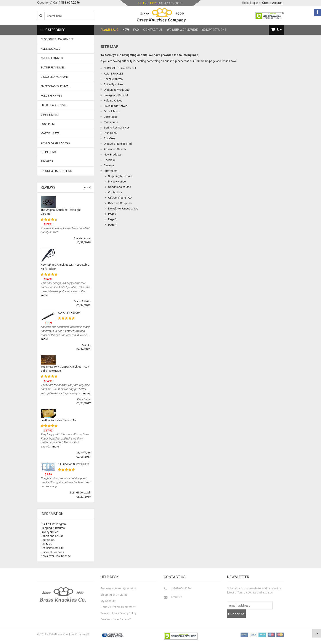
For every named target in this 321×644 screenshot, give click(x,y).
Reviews (109, 165)
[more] (86, 188)
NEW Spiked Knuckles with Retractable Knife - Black (65, 267)
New (126, 30)
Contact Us (153, 30)
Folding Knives (113, 101)
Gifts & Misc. (112, 111)
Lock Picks (111, 117)
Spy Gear (109, 138)
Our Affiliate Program (54, 524)
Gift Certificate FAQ (120, 198)
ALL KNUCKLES (114, 74)
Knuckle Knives (113, 79)
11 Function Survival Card (74, 464)
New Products (113, 155)
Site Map (46, 544)
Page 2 (112, 214)
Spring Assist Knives (117, 128)
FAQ (136, 30)
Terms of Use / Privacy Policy (118, 613)
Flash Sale (109, 30)
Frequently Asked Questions (118, 588)
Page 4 (112, 225)
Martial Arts (111, 122)
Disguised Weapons (117, 90)
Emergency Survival (116, 95)
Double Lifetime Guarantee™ (118, 607)
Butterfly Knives (113, 84)
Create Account (273, 3)
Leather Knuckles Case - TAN (59, 420)
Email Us (177, 597)
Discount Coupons (120, 203)
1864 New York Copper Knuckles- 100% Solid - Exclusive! (65, 369)
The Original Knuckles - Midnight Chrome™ (61, 212)
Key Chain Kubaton (70, 313)
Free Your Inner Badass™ (116, 619)
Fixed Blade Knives (116, 106)
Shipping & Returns (120, 176)
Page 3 (112, 219)
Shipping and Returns (114, 595)
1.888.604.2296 (69, 3)
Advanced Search (115, 149)
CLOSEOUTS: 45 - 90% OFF (120, 68)
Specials (109, 160)
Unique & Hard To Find (118, 144)
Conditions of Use (120, 187)
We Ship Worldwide (182, 30)
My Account (108, 601)
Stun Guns (110, 133)
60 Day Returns (214, 30)
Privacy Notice (117, 182)
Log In (254, 3)
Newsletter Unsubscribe (123, 209)
